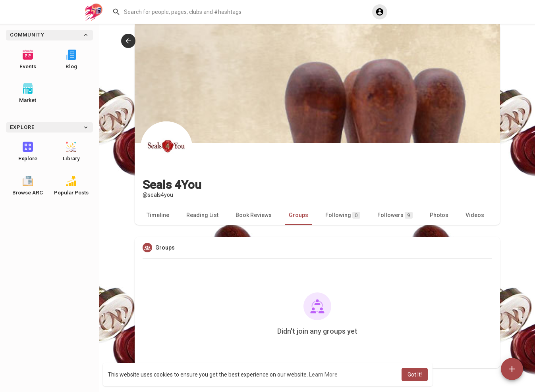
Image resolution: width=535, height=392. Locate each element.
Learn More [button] (323, 375)
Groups (298, 215)
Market (28, 93)
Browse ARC (28, 186)
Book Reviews (254, 215)
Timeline (158, 215)
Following (343, 215)
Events (28, 60)
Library (71, 152)
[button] (238, 12)
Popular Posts (71, 186)
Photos (439, 215)
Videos (475, 215)
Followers (395, 215)
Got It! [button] (415, 375)
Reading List (202, 215)
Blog (71, 60)
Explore (28, 152)
